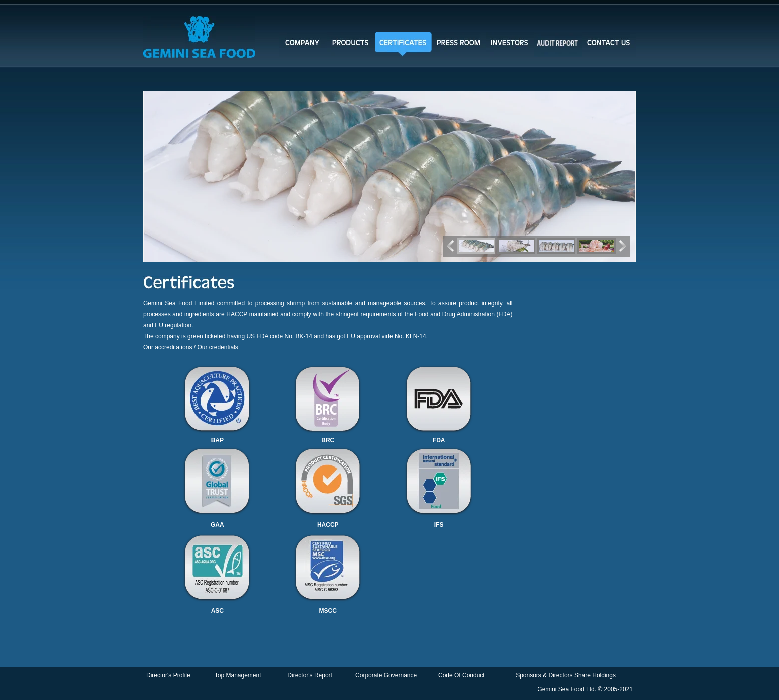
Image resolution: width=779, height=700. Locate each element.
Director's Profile (168, 675)
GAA (217, 525)
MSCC (328, 611)
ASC (217, 611)
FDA (439, 440)
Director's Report (310, 675)
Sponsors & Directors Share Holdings (566, 675)
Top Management (238, 675)
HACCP (328, 525)
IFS (439, 525)
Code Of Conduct (461, 675)
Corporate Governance (386, 675)
